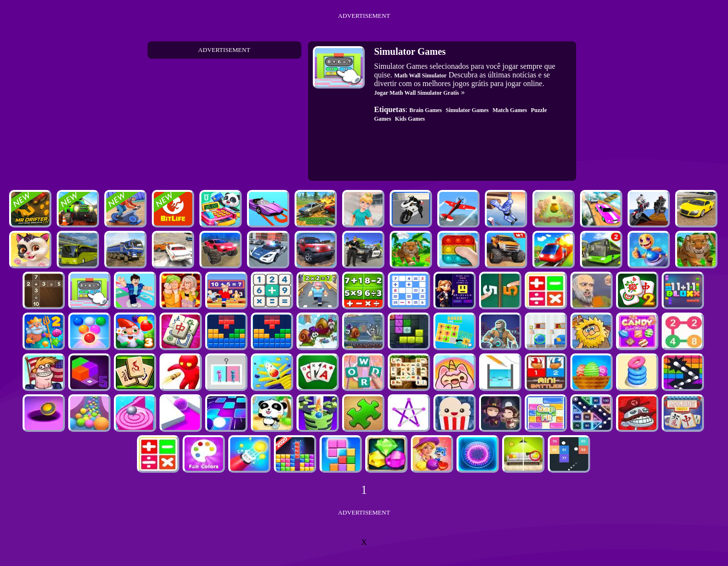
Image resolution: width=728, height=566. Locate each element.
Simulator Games (467, 110)
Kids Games (410, 119)
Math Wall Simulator (420, 75)
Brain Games (426, 110)
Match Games (510, 110)
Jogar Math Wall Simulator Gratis (417, 93)
